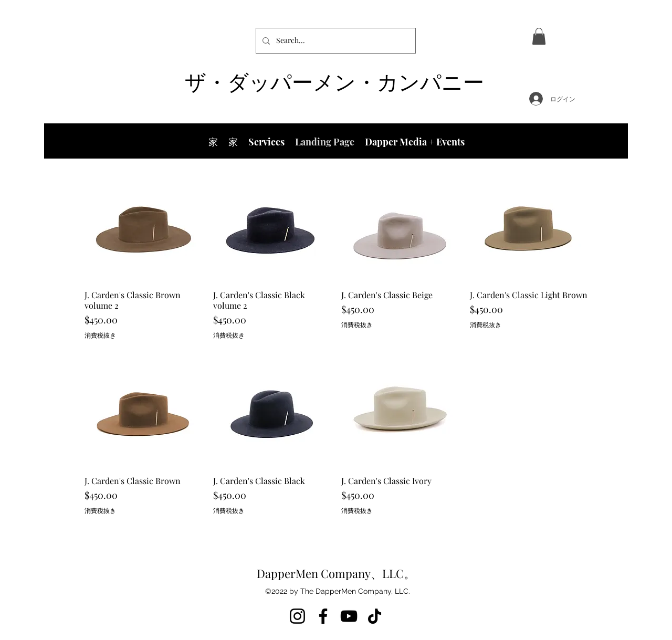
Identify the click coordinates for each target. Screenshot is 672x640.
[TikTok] (375, 616)
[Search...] (335, 41)
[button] (539, 36)
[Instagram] (297, 616)
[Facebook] (323, 616)
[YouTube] (349, 616)
